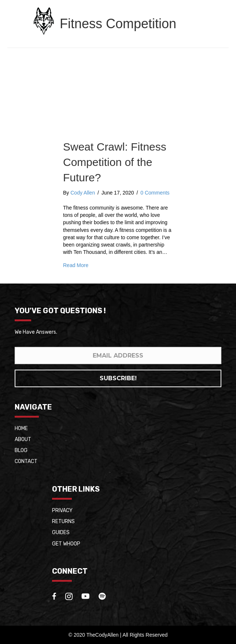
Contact (26, 461)
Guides (61, 532)
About (23, 439)
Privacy (62, 510)
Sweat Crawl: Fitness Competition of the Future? (115, 162)
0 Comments (155, 193)
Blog (21, 450)
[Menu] (216, 21)
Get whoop (66, 544)
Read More (76, 265)
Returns (63, 521)
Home (21, 428)
